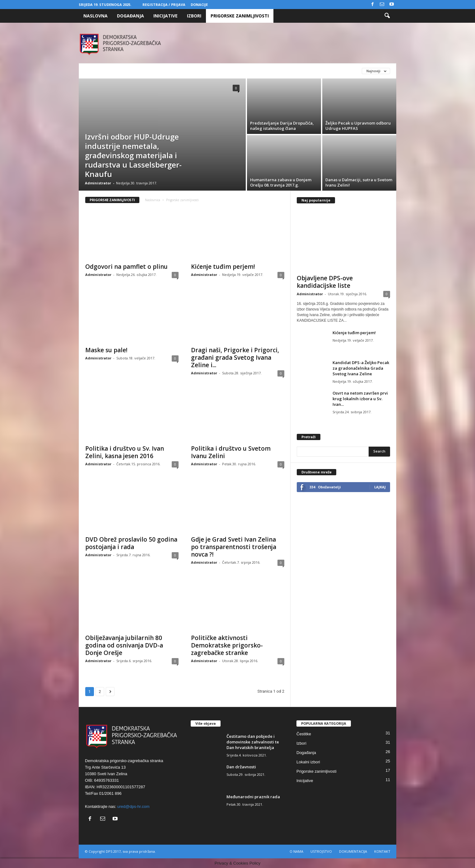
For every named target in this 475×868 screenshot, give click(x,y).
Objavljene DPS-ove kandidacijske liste (325, 282)
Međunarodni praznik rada (253, 797)
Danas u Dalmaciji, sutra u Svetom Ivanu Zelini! (359, 182)
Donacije (199, 5)
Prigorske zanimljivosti (240, 16)
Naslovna (95, 16)
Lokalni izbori (308, 762)
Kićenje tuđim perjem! (223, 267)
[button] (387, 16)
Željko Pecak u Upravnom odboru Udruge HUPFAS (358, 126)
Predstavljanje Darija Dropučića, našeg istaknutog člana (282, 126)
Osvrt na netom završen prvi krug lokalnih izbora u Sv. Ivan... (360, 399)
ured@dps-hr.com (133, 806)
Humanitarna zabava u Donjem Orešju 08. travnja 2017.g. (281, 182)
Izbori (194, 16)
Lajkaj (380, 487)
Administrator (98, 183)
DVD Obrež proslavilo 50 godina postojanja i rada (131, 543)
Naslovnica (153, 200)
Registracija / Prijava (164, 5)
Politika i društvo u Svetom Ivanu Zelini (231, 452)
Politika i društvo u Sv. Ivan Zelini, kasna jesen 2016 (125, 452)
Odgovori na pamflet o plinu (126, 267)
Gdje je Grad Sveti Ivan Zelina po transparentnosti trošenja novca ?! (234, 547)
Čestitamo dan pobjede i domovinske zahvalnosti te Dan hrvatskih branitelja (253, 742)
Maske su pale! (106, 350)
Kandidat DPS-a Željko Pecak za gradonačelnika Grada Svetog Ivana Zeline (361, 368)
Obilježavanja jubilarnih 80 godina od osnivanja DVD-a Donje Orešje (124, 645)
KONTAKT (382, 851)
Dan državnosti (241, 767)
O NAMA (296, 851)
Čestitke (304, 734)
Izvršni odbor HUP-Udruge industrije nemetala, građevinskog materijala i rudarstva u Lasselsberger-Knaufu (133, 155)
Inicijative (165, 16)
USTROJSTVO (321, 851)
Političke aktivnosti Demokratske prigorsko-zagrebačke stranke (227, 645)
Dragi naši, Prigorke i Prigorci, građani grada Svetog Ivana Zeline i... (235, 358)
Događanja (130, 16)
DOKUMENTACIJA (353, 851)
